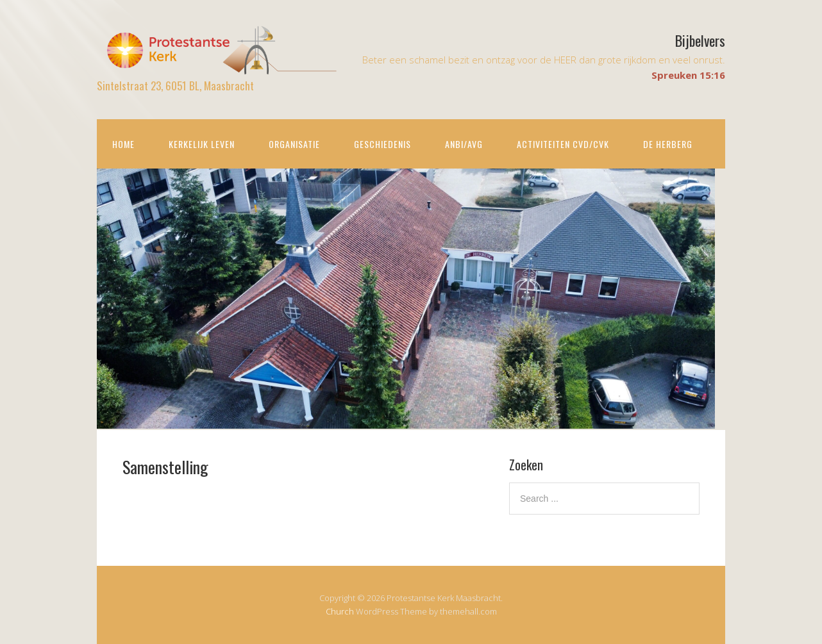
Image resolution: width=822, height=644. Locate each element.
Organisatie (294, 144)
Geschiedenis (382, 144)
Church (340, 611)
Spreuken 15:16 (688, 75)
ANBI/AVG (464, 144)
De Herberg (668, 144)
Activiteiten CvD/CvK (563, 144)
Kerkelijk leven (202, 144)
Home (123, 144)
